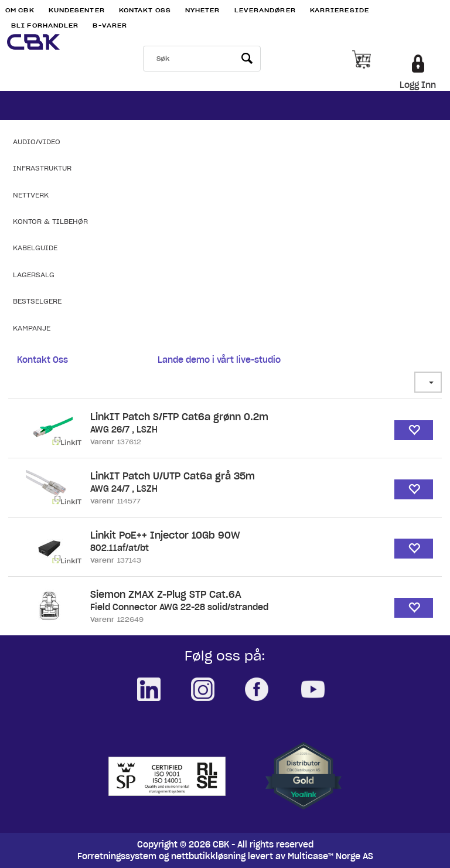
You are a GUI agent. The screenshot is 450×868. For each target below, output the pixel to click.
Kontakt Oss (145, 10)
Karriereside (340, 10)
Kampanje (32, 328)
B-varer (110, 25)
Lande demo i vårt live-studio (219, 360)
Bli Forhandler (45, 25)
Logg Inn (418, 85)
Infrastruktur (42, 168)
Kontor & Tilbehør (50, 221)
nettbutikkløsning (208, 856)
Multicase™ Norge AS (330, 856)
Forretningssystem (117, 856)
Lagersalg (34, 275)
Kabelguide (35, 248)
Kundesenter (77, 10)
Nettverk (31, 195)
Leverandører (265, 10)
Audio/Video (37, 142)
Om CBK (20, 10)
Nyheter (203, 10)
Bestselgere (37, 301)
